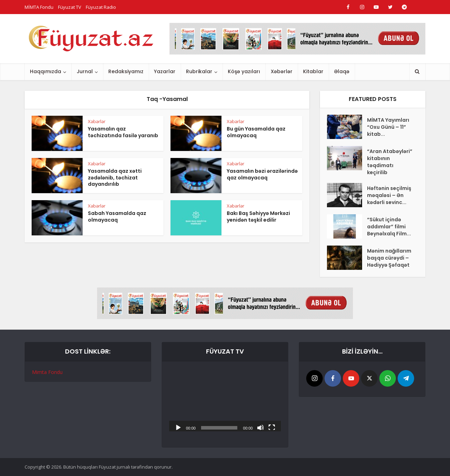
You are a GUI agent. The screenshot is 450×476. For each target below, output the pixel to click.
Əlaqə (342, 71)
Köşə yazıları (244, 71)
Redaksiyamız (126, 71)
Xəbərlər (282, 71)
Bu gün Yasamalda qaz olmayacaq (256, 132)
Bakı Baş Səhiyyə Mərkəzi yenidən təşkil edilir (258, 217)
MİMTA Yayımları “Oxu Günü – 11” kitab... (388, 127)
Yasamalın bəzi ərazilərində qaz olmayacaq (262, 174)
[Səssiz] (261, 427)
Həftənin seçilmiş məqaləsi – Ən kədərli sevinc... (389, 195)
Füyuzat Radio (101, 7)
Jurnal (85, 71)
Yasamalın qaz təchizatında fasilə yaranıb (123, 132)
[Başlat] (178, 427)
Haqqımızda (46, 71)
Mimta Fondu (47, 372)
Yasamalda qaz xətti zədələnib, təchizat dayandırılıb (115, 178)
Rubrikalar (199, 71)
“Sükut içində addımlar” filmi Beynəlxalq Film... (389, 227)
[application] (225, 400)
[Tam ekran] (272, 427)
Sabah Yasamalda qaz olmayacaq (117, 217)
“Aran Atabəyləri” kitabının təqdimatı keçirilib (390, 162)
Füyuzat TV (70, 7)
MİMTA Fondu (39, 7)
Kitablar (313, 71)
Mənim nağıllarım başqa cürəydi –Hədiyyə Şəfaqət (389, 258)
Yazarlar (165, 71)
